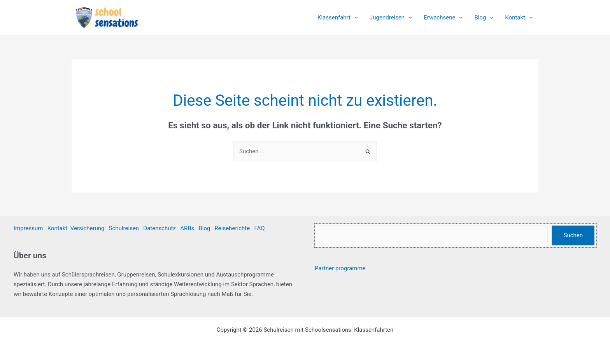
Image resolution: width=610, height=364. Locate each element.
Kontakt (519, 17)
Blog (484, 17)
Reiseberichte (232, 228)
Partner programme (340, 268)
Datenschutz (160, 228)
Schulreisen (124, 228)
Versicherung (88, 228)
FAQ (259, 228)
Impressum (28, 228)
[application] (354, 17)
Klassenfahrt (338, 17)
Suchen (573, 235)
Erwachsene (443, 17)
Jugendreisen (391, 17)
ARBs (187, 228)
